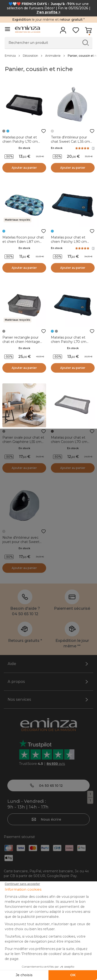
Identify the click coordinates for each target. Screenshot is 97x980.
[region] (48, 56)
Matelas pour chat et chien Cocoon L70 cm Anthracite (69, 442)
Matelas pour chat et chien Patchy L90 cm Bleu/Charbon (69, 242)
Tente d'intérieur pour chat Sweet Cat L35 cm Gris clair (70, 142)
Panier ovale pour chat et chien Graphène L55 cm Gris (23, 442)
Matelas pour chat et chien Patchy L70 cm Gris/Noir (20, 142)
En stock (24, 148)
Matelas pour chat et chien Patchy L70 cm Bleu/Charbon (69, 342)
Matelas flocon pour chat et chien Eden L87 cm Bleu (23, 242)
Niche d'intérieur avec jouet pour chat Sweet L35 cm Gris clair (21, 542)
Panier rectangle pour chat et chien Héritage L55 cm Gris (21, 342)
